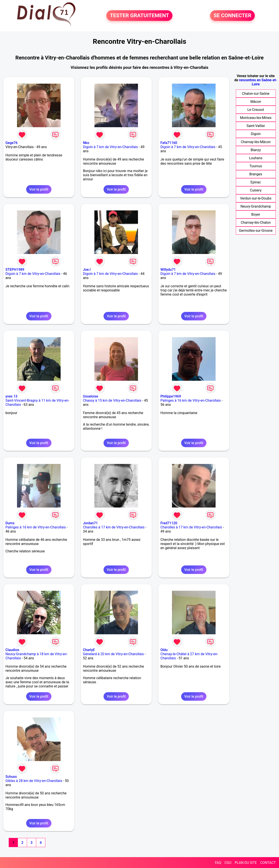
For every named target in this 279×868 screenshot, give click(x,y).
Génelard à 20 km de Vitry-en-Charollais (113, 654)
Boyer (256, 214)
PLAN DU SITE (246, 863)
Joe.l (87, 270)
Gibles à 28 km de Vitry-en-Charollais (34, 781)
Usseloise (91, 396)
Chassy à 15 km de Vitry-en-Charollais (112, 400)
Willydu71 (168, 270)
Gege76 (11, 143)
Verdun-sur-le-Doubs (256, 198)
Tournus (256, 166)
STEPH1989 (15, 270)
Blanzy (256, 150)
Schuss (11, 777)
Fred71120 (169, 523)
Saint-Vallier (256, 126)
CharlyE (89, 650)
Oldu (164, 650)
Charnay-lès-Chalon (256, 222)
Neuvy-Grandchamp (256, 206)
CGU (228, 863)
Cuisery (256, 190)
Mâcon (256, 102)
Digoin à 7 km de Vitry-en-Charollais (111, 147)
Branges (256, 174)
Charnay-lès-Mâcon (256, 142)
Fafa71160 (169, 143)
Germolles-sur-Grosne (256, 231)
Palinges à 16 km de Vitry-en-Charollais (191, 400)
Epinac (256, 182)
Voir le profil (39, 189)
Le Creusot (256, 110)
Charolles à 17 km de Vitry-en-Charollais (114, 527)
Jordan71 (90, 523)
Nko (86, 143)
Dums (10, 523)
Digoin (256, 134)
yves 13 (11, 396)
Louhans (256, 158)
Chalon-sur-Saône (256, 94)
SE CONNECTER (232, 16)
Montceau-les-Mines (256, 118)
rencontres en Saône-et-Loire (258, 82)
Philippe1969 (171, 396)
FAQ (218, 863)
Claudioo (12, 650)
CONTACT (268, 863)
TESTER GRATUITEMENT (139, 16)
